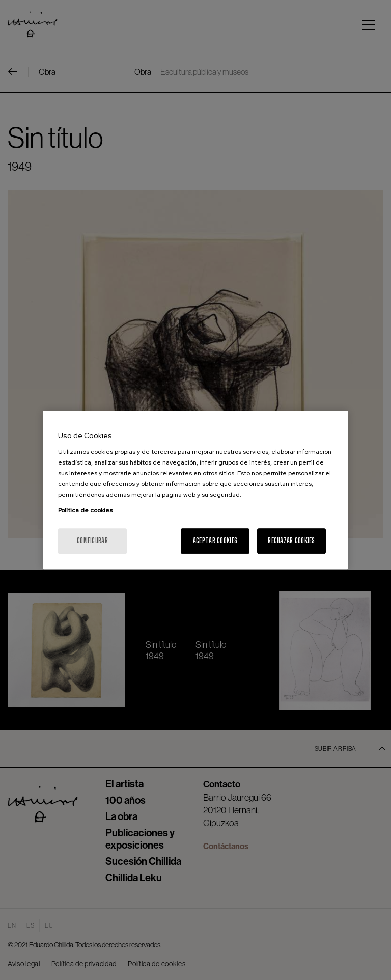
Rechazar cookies (291, 541)
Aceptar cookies (215, 541)
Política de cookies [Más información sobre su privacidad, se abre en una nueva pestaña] (85, 510)
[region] (195, 490)
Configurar (92, 541)
